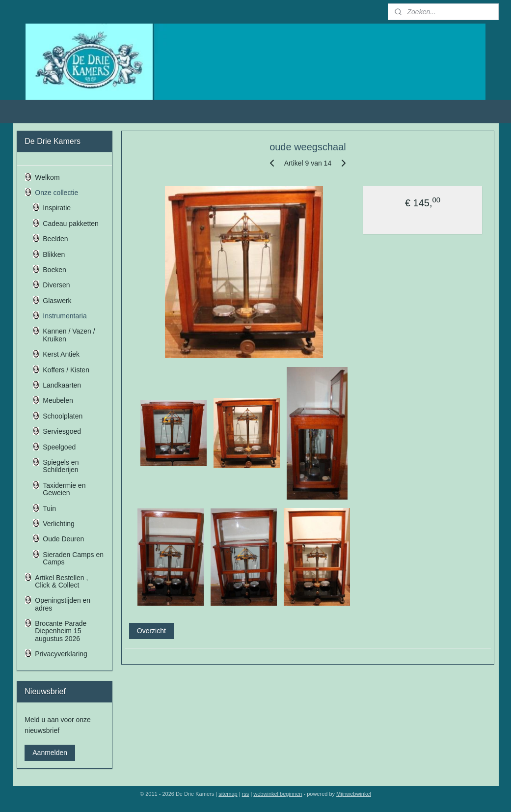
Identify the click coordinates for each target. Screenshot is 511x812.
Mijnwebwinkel (354, 794)
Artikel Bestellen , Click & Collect (61, 581)
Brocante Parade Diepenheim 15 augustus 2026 (61, 631)
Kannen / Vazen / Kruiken (69, 335)
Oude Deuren (63, 539)
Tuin (49, 508)
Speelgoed (59, 447)
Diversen (56, 285)
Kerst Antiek (61, 354)
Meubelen (58, 400)
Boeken (54, 270)
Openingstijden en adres (63, 604)
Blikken (54, 254)
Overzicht (151, 631)
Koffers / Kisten (66, 370)
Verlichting (59, 524)
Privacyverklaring (61, 654)
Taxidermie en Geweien (64, 489)
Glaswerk (57, 301)
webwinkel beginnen (278, 794)
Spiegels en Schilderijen (61, 466)
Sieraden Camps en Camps (73, 558)
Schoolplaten (63, 416)
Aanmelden (50, 753)
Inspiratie (57, 208)
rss (246, 794)
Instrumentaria (65, 316)
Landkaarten (62, 385)
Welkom (47, 177)
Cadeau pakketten (71, 224)
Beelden (55, 239)
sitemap (228, 794)
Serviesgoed (62, 431)
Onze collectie (56, 193)
